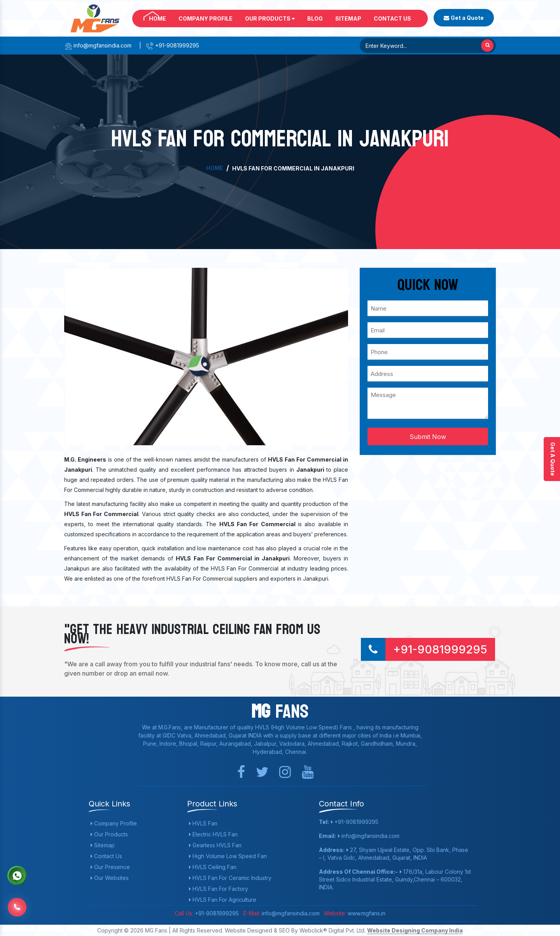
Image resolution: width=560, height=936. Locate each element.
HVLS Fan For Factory (219, 889)
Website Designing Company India (415, 930)
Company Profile (206, 18)
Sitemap (348, 18)
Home (157, 18)
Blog (315, 18)
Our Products (270, 18)
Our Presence (110, 867)
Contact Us (392, 18)
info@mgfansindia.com (98, 45)
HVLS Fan (203, 823)
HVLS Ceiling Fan (213, 867)
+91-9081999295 (172, 45)
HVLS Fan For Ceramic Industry (230, 878)
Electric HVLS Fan (213, 834)
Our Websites (110, 878)
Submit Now (428, 437)
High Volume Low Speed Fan (228, 856)
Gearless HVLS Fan (215, 845)
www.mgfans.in (366, 913)
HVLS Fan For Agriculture (223, 900)
